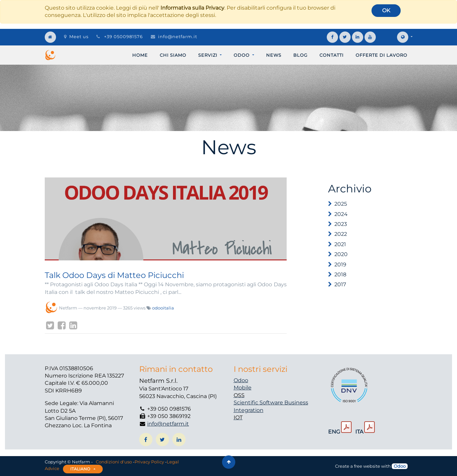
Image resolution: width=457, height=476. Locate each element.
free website (367, 466)
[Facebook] (62, 325)
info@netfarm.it (178, 36)
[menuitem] (140, 55)
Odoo (241, 380)
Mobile (243, 388)
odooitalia (163, 308)
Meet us (76, 36)
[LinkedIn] (73, 325)
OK (386, 10)
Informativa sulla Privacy (192, 8)
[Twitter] (50, 325)
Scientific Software (259, 403)
